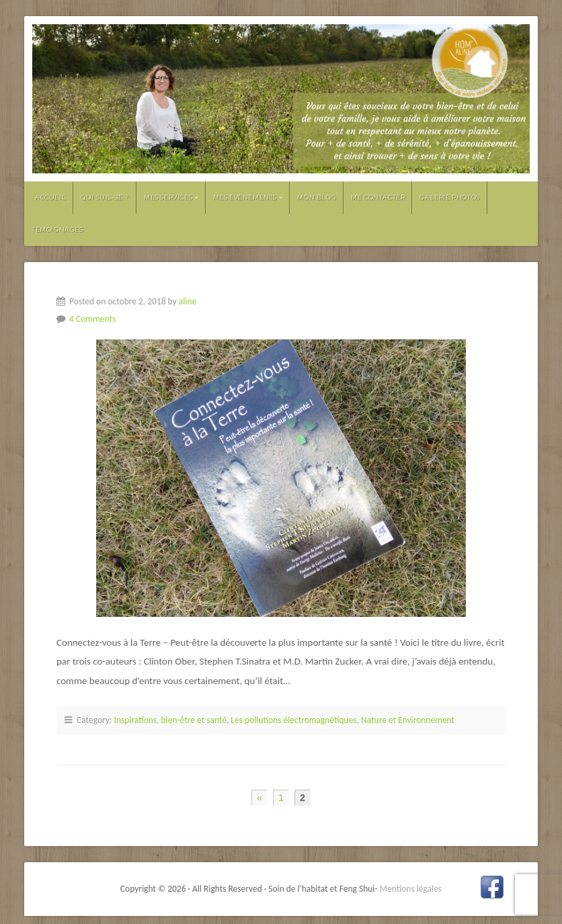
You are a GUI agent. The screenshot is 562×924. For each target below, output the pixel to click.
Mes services (168, 197)
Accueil (50, 197)
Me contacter (378, 197)
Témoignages (57, 229)
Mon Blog (317, 197)
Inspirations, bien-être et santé (170, 720)
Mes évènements (245, 197)
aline (188, 301)
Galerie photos (449, 197)
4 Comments (92, 319)
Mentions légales (411, 889)
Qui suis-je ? (105, 197)
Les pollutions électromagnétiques (293, 720)
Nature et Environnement (408, 720)
